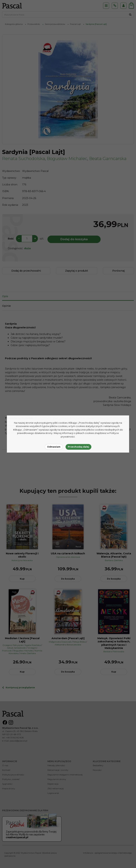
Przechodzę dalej (78, 447)
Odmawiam (54, 447)
